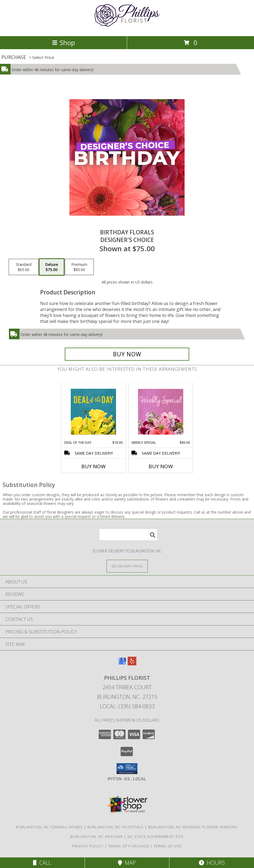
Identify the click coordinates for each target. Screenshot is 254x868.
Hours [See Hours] (212, 863)
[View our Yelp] (132, 664)
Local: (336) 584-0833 (127, 706)
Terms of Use (168, 846)
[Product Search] (128, 535)
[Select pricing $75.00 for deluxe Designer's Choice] (52, 267)
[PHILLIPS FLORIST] (127, 28)
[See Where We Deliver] (127, 566)
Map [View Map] (127, 863)
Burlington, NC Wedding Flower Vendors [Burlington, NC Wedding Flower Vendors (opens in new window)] (193, 827)
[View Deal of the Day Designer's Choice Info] (93, 412)
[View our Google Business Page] (122, 664)
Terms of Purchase (129, 846)
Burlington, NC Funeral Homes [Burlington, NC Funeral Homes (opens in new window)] (49, 827)
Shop (63, 43)
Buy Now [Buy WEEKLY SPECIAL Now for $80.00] (161, 466)
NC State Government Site (156, 836)
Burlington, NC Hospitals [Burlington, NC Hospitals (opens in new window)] (116, 827)
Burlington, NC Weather (97, 836)
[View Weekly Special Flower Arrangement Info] (161, 412)
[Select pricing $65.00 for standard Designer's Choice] (24, 267)
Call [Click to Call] (42, 863)
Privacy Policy (88, 846)
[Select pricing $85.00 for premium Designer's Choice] (79, 267)
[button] (127, 769)
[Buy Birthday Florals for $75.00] (127, 354)
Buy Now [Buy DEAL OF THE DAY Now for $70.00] (94, 466)
